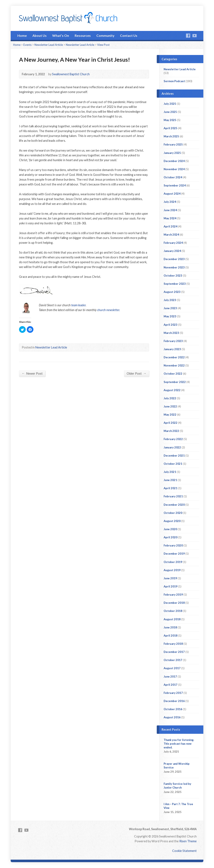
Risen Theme (188, 841)
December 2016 (174, 701)
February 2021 (173, 496)
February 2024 (173, 243)
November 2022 (174, 365)
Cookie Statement (184, 851)
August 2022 (172, 390)
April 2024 (171, 226)
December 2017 (174, 652)
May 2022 (170, 415)
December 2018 (174, 603)
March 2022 (171, 431)
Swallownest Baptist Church (71, 74)
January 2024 (172, 251)
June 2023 (170, 308)
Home (22, 35)
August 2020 (172, 521)
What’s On (61, 35)
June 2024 (170, 210)
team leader (78, 305)
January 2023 (172, 349)
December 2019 (174, 554)
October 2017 (173, 660)
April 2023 (171, 325)
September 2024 (175, 185)
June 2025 (170, 112)
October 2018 (173, 611)
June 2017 (170, 677)
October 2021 (173, 464)
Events (27, 45)
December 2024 (174, 161)
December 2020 (174, 505)
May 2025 (170, 120)
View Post (103, 45)
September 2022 (175, 382)
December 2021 (174, 456)
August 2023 (172, 292)
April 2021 (171, 488)
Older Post (136, 373)
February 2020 (173, 545)
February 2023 (173, 341)
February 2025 (173, 144)
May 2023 (170, 316)
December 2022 (174, 357)
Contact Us (129, 35)
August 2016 (172, 717)
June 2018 (170, 627)
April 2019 (171, 586)
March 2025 (171, 136)
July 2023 (170, 300)
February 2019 (173, 595)
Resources (83, 35)
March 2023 (171, 333)
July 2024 (170, 202)
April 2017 (171, 685)
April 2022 (171, 423)
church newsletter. (109, 310)
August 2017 (172, 668)
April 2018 (171, 636)
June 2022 (170, 406)
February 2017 (173, 693)
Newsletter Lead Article (49, 45)
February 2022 (173, 439)
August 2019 (172, 570)
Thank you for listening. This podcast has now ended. (179, 744)
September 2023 (175, 284)
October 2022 (173, 374)
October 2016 (173, 709)
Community (105, 35)
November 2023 (174, 267)
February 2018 (173, 644)
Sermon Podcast (174, 81)
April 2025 (171, 128)
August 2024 (172, 194)
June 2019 (170, 578)
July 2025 (170, 104)
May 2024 (170, 218)
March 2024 (171, 235)
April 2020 (171, 537)
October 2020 (173, 513)
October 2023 (173, 276)
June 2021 (170, 480)
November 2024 (174, 169)
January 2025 (172, 153)
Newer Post (32, 373)
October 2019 (173, 562)
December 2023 (174, 259)
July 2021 (170, 472)
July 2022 (170, 398)
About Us (39, 35)
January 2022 (172, 447)
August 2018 (172, 619)
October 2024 (173, 177)
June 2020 (170, 529)
